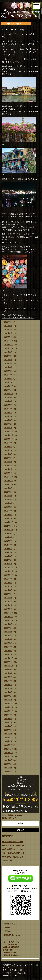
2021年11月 (9, 526)
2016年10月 (9, 756)
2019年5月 (8, 639)
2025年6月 (8, 364)
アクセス (8, 928)
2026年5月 (8, 322)
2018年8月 (8, 673)
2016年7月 (8, 768)
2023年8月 (8, 447)
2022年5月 (8, 503)
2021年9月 (8, 534)
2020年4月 (8, 598)
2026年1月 (8, 337)
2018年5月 (8, 685)
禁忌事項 (8, 931)
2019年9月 (8, 624)
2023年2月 (8, 469)
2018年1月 (8, 700)
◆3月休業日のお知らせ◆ (12, 849)
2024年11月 (9, 390)
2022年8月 (8, 492)
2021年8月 (8, 537)
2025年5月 (8, 367)
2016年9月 (8, 760)
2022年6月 (8, 500)
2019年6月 (8, 636)
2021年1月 (8, 564)
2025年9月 (8, 352)
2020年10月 (9, 575)
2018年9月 (8, 670)
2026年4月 (8, 326)
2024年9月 (8, 398)
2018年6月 (8, 681)
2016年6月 (8, 772)
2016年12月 (9, 749)
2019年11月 (9, 617)
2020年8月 (8, 583)
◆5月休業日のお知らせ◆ (12, 842)
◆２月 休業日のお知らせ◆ (13, 853)
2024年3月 (8, 420)
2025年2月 (8, 379)
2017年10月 (9, 711)
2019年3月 (8, 647)
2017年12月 (9, 704)
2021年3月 (8, 556)
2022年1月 (8, 518)
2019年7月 (8, 632)
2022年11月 (9, 481)
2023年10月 (9, 439)
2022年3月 (8, 511)
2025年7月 (8, 360)
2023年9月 (8, 443)
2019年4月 (8, 643)
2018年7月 (8, 677)
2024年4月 (8, 416)
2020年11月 (9, 571)
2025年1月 (8, 382)
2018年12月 (9, 658)
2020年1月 (8, 609)
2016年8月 (8, 764)
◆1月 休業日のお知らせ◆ (13, 857)
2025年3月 (8, 375)
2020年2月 (8, 605)
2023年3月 (8, 466)
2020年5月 (8, 594)
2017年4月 (8, 734)
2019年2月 (8, 651)
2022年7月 (8, 496)
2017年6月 (8, 726)
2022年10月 (9, 484)
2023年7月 (8, 450)
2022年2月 (8, 515)
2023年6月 (8, 454)
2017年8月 (8, 719)
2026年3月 (8, 330)
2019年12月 (9, 613)
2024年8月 (8, 401)
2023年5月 (8, 458)
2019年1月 (8, 654)
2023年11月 (9, 435)
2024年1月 (8, 428)
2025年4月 (8, 371)
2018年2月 (8, 696)
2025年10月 (9, 348)
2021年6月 (8, 545)
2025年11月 (9, 345)
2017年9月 (8, 715)
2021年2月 (8, 560)
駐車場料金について (12, 935)
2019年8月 (8, 628)
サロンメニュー (11, 924)
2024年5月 (8, 413)
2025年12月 (9, 341)
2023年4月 (8, 462)
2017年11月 (9, 707)
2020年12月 (9, 568)
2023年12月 (9, 432)
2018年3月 (8, 692)
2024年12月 (9, 386)
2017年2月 (8, 741)
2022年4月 (8, 507)
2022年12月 (9, 477)
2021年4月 (8, 552)
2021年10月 (9, 530)
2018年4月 (8, 688)
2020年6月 (8, 590)
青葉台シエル (10, 309)
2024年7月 (8, 405)
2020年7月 (8, 586)
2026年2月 (8, 333)
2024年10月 (9, 394)
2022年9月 (8, 488)
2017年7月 (8, 722)
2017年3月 (8, 738)
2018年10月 (9, 666)
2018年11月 (9, 662)
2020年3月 (8, 602)
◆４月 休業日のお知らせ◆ (13, 845)
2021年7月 (8, 541)
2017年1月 (8, 745)
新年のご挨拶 (8, 861)
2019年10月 (9, 620)
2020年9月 (8, 579)
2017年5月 (8, 730)
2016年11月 (9, 753)
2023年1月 (8, 473)
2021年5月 (8, 549)
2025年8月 (8, 356)
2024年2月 (8, 424)
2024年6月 (8, 409)
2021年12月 (9, 522)
